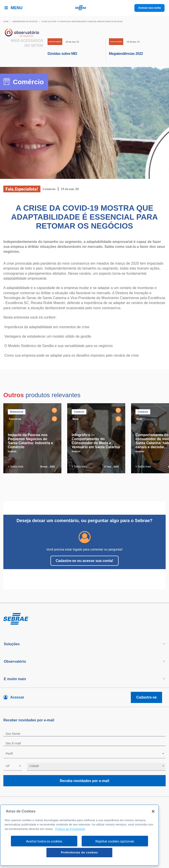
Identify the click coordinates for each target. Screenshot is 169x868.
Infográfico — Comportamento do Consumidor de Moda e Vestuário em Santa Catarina (96, 441)
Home (6, 21)
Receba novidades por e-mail (84, 781)
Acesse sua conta (149, 8)
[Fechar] (153, 811)
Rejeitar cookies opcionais (115, 841)
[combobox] (84, 754)
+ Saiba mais (16, 467)
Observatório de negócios (25, 21)
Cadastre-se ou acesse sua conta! (85, 561)
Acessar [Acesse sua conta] (17, 697)
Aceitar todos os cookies (44, 841)
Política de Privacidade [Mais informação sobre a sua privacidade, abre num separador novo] (70, 829)
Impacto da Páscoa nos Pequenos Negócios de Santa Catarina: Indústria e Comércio (30, 441)
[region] (79, 835)
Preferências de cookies (79, 852)
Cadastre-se (146, 697)
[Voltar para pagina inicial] (84, 619)
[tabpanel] (33, 438)
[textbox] (87, 754)
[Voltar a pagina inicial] (84, 8)
